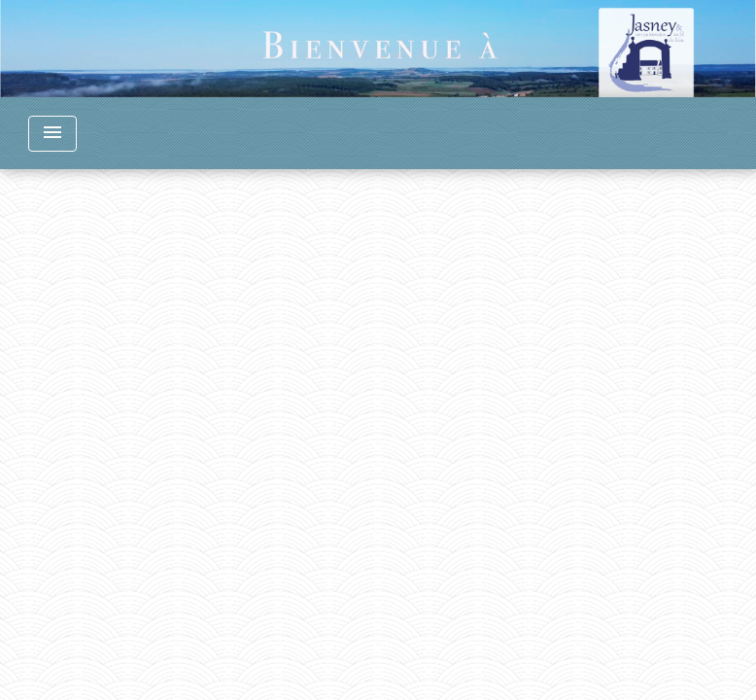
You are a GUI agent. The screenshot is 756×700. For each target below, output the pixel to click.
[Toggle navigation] (52, 134)
